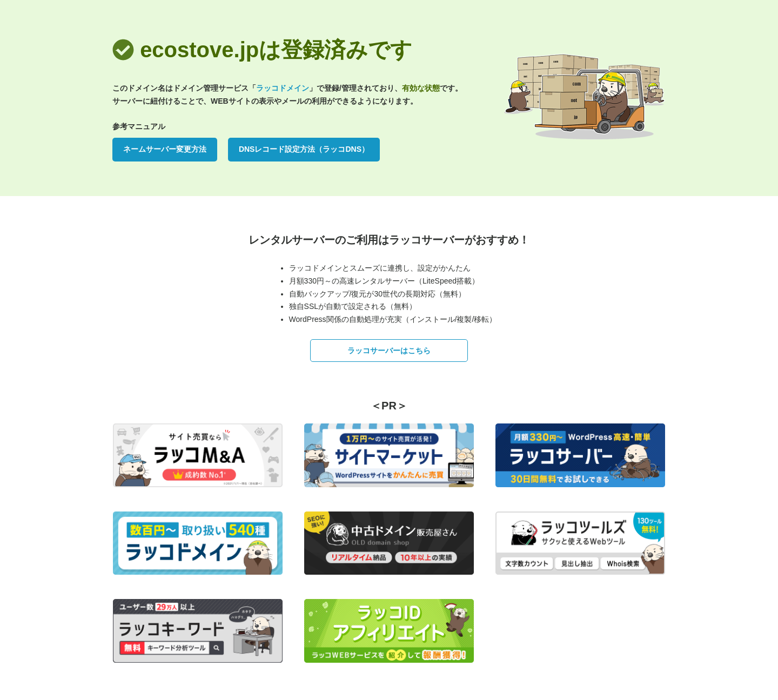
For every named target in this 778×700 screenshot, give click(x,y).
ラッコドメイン (283, 88)
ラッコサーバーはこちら (389, 351)
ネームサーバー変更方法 (165, 149)
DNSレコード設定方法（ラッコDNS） (304, 149)
